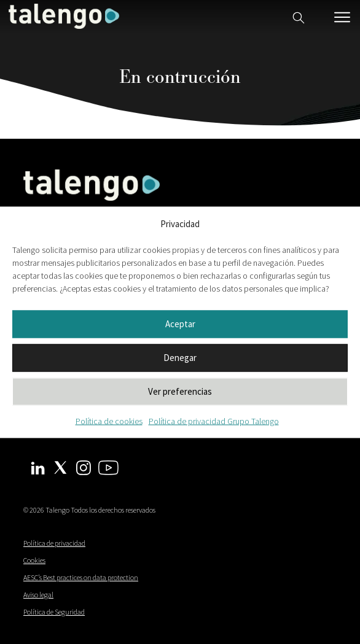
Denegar (180, 358)
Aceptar (180, 324)
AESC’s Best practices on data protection (81, 577)
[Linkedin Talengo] (38, 467)
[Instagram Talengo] (84, 466)
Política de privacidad (54, 543)
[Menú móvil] (342, 17)
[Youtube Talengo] (108, 466)
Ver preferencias (180, 391)
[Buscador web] (299, 16)
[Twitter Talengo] (61, 466)
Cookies (34, 560)
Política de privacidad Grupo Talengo (214, 421)
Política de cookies (109, 421)
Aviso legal (38, 595)
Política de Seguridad (54, 612)
